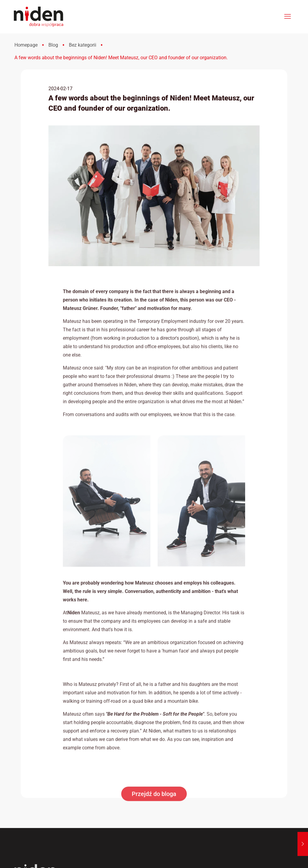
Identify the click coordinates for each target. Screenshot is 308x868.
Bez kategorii (83, 45)
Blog (53, 45)
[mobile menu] (288, 17)
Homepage (26, 45)
